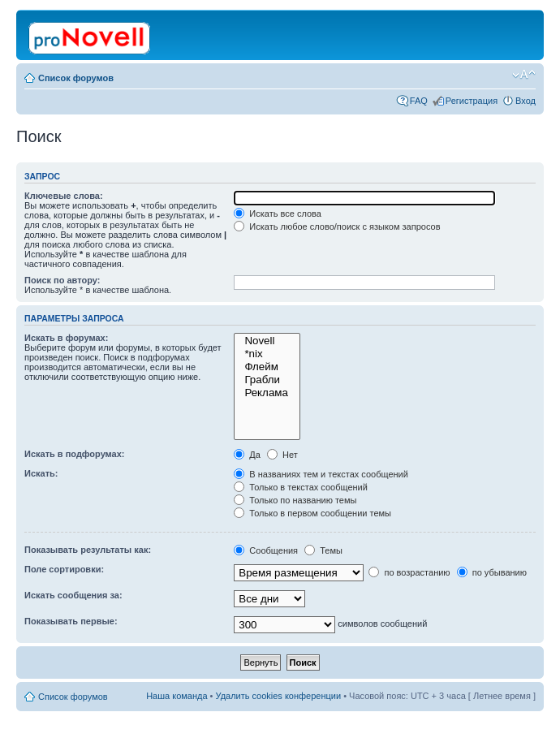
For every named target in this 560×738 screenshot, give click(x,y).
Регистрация (472, 101)
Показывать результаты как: (88, 550)
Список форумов (76, 78)
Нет (282, 455)
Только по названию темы (295, 500)
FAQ (419, 101)
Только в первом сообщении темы (312, 513)
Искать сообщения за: (73, 595)
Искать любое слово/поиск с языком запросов (337, 227)
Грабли (267, 380)
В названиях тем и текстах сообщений (321, 474)
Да (247, 455)
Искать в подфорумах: (75, 454)
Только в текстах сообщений (301, 487)
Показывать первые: (71, 621)
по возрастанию (409, 572)
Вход (526, 101)
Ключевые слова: (64, 196)
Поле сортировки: (64, 569)
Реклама (267, 393)
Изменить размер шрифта (524, 75)
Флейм (267, 367)
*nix (267, 354)
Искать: (41, 473)
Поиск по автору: (62, 280)
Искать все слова (278, 214)
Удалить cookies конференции (279, 696)
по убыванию (492, 572)
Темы (323, 550)
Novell (267, 341)
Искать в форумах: (66, 338)
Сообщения (266, 550)
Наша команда (177, 696)
